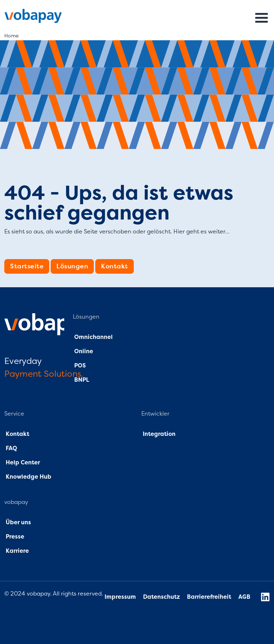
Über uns (18, 522)
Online (83, 351)
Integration (159, 434)
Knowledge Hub (29, 477)
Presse (15, 537)
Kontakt (115, 266)
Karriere (17, 551)
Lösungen (72, 266)
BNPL (82, 380)
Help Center (23, 463)
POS (80, 366)
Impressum (120, 597)
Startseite (27, 266)
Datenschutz (162, 597)
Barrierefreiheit (209, 597)
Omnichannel (93, 337)
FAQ (11, 448)
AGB (244, 597)
